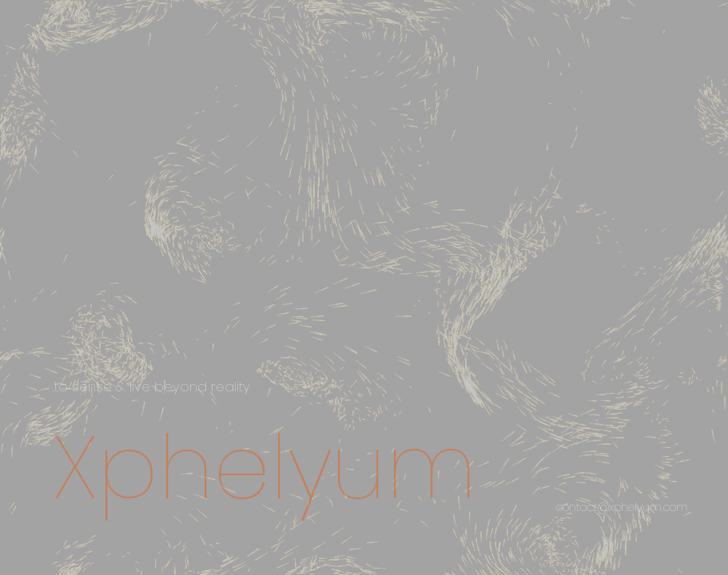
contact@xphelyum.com (622, 507)
